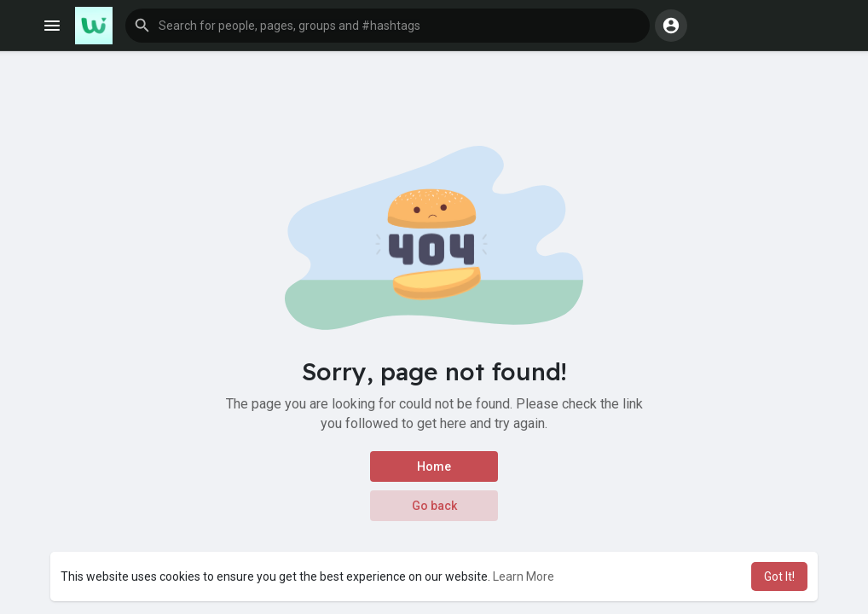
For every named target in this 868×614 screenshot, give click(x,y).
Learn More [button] (524, 576)
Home (434, 466)
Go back (434, 506)
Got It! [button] (779, 576)
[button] (388, 26)
